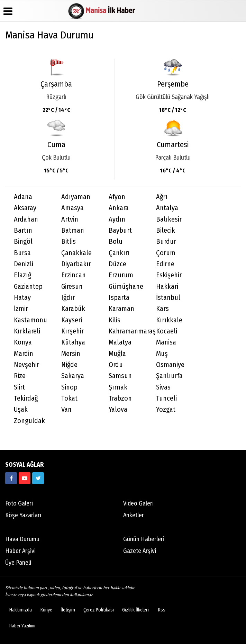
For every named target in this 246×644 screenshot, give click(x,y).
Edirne (165, 264)
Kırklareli (27, 331)
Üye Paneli (18, 563)
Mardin (24, 354)
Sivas (163, 387)
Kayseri (72, 320)
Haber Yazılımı (22, 626)
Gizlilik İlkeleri (135, 610)
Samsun (120, 376)
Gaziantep (28, 287)
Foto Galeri (19, 503)
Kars (162, 309)
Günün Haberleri (144, 539)
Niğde (69, 365)
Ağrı (162, 197)
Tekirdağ (26, 398)
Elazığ (22, 275)
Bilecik (166, 230)
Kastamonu (30, 320)
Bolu (116, 241)
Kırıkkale (169, 320)
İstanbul (168, 298)
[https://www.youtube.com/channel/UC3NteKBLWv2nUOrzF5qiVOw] (25, 478)
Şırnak (118, 387)
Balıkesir (169, 219)
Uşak (21, 409)
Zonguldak (29, 421)
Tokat (69, 398)
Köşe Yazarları (23, 515)
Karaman (121, 309)
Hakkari (167, 287)
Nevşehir (26, 365)
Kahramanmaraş (128, 331)
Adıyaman (76, 197)
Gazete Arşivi (140, 551)
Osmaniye (170, 365)
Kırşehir (72, 331)
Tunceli (166, 398)
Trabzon (120, 398)
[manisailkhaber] (11, 478)
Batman (73, 230)
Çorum (166, 253)
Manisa (166, 342)
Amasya (72, 208)
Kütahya (73, 342)
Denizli (24, 264)
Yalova (118, 409)
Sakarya (73, 376)
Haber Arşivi (20, 551)
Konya (23, 342)
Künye (46, 610)
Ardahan (26, 219)
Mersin (71, 354)
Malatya (120, 342)
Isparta (119, 298)
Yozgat (166, 409)
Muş (162, 354)
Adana (23, 197)
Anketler (134, 515)
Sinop (69, 387)
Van (66, 409)
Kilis (115, 320)
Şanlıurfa (169, 376)
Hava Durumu (22, 539)
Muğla (117, 354)
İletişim (68, 610)
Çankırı (119, 253)
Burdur (166, 241)
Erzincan (74, 275)
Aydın (117, 219)
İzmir (21, 309)
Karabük (73, 309)
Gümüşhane (126, 287)
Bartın (23, 230)
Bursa (22, 253)
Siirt (19, 387)
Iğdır (68, 298)
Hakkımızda (21, 610)
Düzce (117, 264)
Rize (20, 376)
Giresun (72, 287)
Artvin (70, 219)
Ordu (116, 365)
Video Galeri (138, 503)
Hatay (22, 298)
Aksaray (25, 208)
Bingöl (23, 241)
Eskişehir (169, 275)
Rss (162, 610)
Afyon (117, 197)
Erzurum (121, 275)
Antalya (167, 208)
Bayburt (120, 230)
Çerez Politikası (99, 610)
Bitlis (69, 241)
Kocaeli (167, 331)
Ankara (119, 208)
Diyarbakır (76, 264)
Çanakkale (76, 253)
